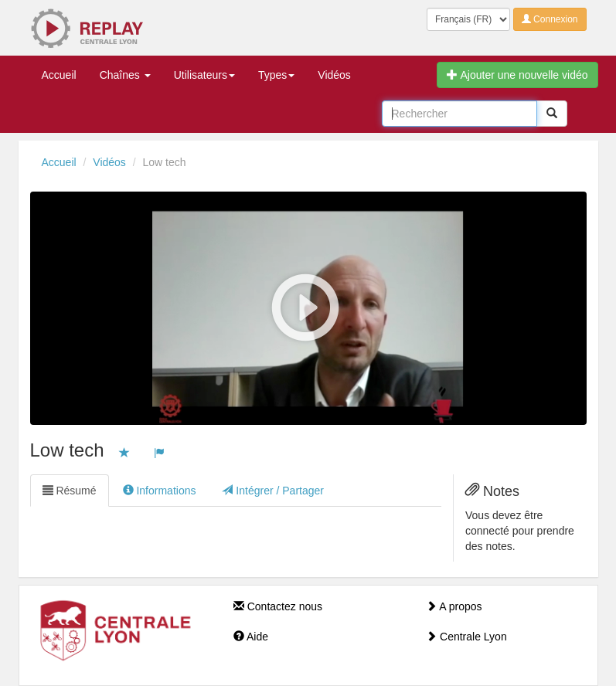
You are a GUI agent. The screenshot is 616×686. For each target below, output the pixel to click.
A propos (454, 606)
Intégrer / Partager (273, 491)
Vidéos (334, 75)
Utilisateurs (204, 75)
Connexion (550, 19)
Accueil (59, 75)
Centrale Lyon (466, 637)
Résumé (70, 491)
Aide (251, 637)
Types (276, 75)
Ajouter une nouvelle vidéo (517, 75)
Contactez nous (278, 606)
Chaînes (125, 75)
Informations (160, 491)
